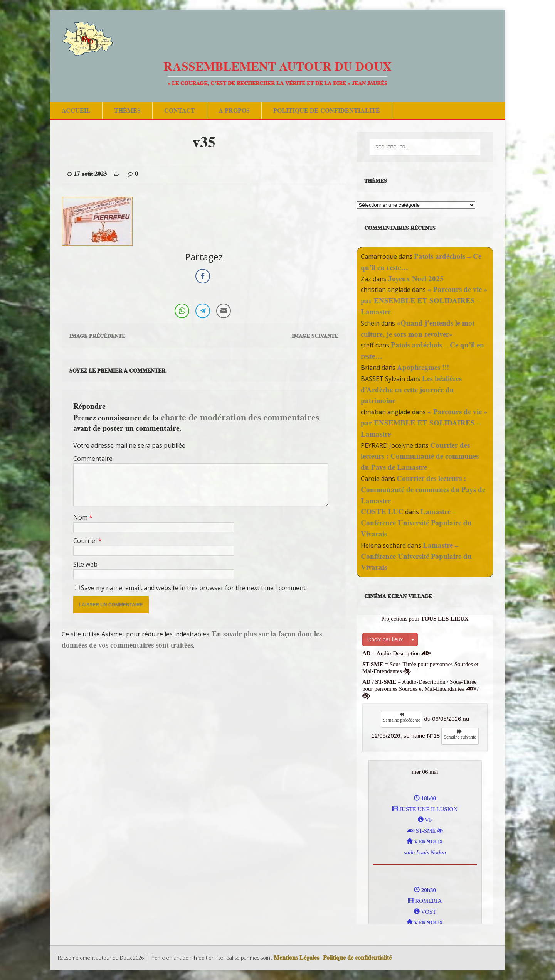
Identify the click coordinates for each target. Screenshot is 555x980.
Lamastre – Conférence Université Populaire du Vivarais (416, 523)
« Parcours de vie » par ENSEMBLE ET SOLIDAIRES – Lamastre (424, 301)
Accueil (76, 110)
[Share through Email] (224, 311)
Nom (81, 517)
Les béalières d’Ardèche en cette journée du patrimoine (411, 390)
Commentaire (93, 459)
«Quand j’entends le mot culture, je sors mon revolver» (418, 329)
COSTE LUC (382, 512)
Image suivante (315, 336)
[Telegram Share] (203, 311)
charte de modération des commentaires (240, 417)
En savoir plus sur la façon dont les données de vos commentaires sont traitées (192, 639)
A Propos (234, 110)
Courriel (86, 541)
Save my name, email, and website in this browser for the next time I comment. (194, 588)
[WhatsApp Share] (182, 311)
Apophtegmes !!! (423, 367)
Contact (180, 110)
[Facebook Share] (203, 276)
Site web (85, 564)
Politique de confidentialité (327, 110)
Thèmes (127, 110)
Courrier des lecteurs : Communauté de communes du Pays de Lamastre (420, 456)
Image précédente (97, 336)
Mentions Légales (296, 958)
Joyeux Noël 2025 (416, 279)
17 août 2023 (90, 174)
